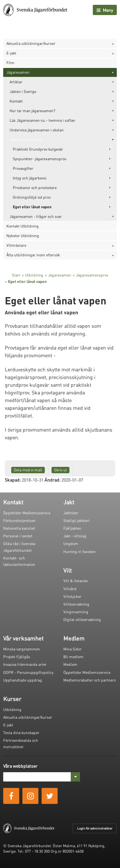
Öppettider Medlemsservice (27, 513)
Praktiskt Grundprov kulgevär (38, 149)
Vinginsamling (76, 612)
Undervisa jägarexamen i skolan (37, 130)
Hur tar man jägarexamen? (32, 111)
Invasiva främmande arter (25, 664)
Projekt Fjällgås (17, 657)
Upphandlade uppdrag (23, 680)
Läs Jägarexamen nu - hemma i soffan (42, 120)
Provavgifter (23, 168)
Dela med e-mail (28, 470)
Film (10, 63)
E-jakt (11, 53)
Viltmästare (16, 245)
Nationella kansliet (19, 528)
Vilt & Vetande (76, 581)
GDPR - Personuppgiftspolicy (28, 672)
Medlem (70, 664)
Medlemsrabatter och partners (90, 680)
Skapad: (13, 480)
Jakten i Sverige (23, 91)
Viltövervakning (76, 604)
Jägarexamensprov (26, 140)
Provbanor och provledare (35, 188)
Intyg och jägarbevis (30, 178)
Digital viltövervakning (82, 620)
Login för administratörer (95, 828)
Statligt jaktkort (76, 521)
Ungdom (71, 544)
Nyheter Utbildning (23, 236)
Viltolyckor (72, 596)
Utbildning (34, 275)
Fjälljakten (72, 528)
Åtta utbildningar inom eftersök (33, 255)
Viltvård (70, 589)
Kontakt (16, 101)
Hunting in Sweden (80, 552)
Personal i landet (18, 536)
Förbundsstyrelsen (19, 521)
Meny (105, 10)
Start (16, 275)
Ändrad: (52, 480)
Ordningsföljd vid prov (32, 197)
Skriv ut (60, 470)
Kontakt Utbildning (23, 226)
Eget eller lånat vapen (32, 207)
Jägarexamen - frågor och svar (36, 216)
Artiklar (16, 82)
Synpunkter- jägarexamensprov (40, 159)
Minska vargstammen (22, 649)
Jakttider (71, 513)
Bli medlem (73, 657)
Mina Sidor (72, 649)
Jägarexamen (18, 72)
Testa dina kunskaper (21, 733)
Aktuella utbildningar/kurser (31, 43)
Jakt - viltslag (75, 536)
